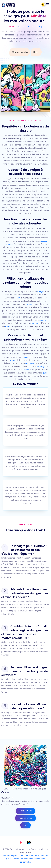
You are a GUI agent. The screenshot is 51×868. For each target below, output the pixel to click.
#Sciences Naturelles (20, 52)
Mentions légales (10, 855)
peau (33, 379)
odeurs (17, 298)
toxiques (13, 360)
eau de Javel (28, 357)
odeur (8, 326)
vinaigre (41, 291)
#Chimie (36, 52)
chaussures (35, 323)
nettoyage (30, 363)
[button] (48, 5)
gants (45, 373)
